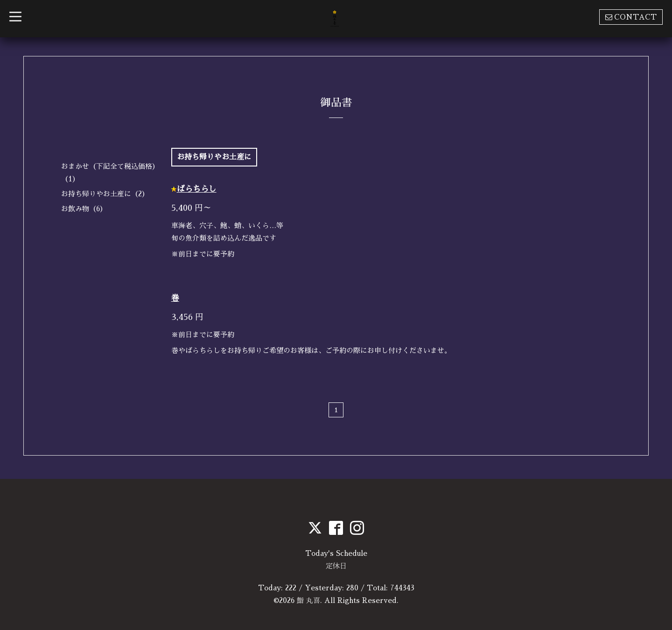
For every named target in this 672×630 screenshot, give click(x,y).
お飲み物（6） (84, 209)
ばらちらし (197, 189)
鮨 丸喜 (308, 600)
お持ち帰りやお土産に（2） (105, 194)
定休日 (336, 566)
